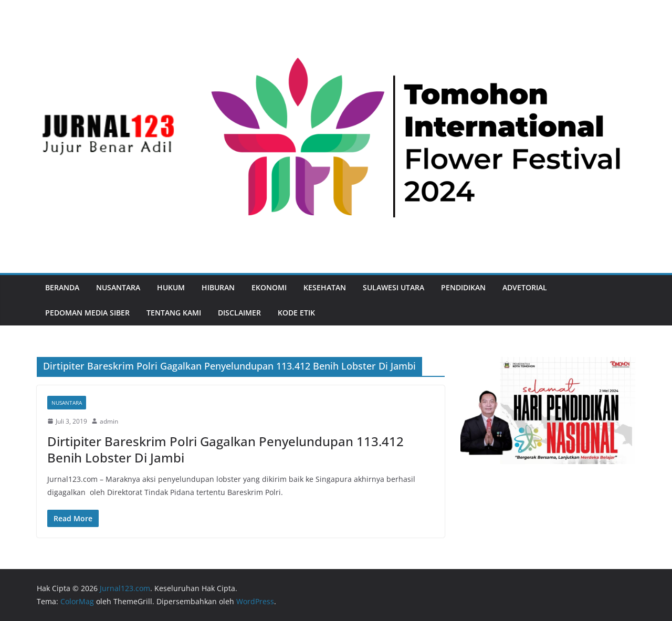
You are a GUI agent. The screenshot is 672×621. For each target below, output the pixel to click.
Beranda (62, 287)
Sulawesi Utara (393, 287)
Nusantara (118, 287)
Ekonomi (269, 287)
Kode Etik (296, 313)
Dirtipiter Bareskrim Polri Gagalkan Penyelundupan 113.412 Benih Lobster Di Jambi (225, 449)
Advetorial (525, 287)
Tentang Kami (174, 313)
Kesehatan (325, 287)
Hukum (171, 287)
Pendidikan (463, 287)
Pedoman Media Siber (87, 313)
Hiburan (218, 287)
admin (109, 421)
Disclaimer (239, 313)
